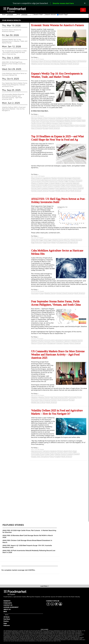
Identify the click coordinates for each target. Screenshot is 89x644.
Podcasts (7, 625)
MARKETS (7, 601)
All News (7, 617)
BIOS (5, 611)
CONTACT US (8, 605)
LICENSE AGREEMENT (11, 607)
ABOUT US (7, 609)
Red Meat (7, 619)
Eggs (5, 623)
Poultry (6, 621)
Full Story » (35, 57)
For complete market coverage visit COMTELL (18, 570)
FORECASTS (8, 603)
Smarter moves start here (63, 3)
